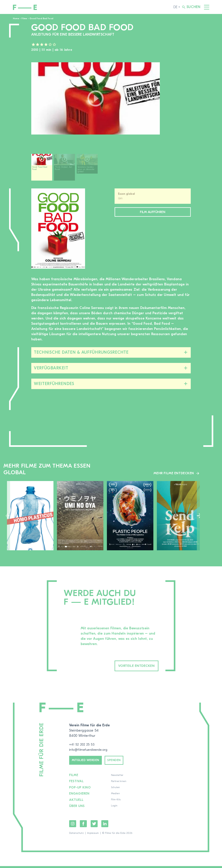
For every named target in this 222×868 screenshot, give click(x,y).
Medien (116, 796)
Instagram (73, 826)
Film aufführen (153, 213)
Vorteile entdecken (131, 666)
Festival (77, 784)
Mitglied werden (88, 762)
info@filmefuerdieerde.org (90, 750)
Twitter (94, 826)
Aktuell (77, 802)
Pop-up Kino (80, 790)
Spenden (120, 762)
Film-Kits (116, 802)
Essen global (127, 194)
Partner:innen (119, 784)
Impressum (93, 835)
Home (16, 18)
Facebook (83, 826)
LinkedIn (105, 826)
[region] (111, 169)
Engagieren (80, 796)
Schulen (116, 790)
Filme (24, 18)
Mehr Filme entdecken (173, 473)
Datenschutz (77, 835)
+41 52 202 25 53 (83, 745)
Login (114, 808)
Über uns (77, 808)
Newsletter (117, 778)
